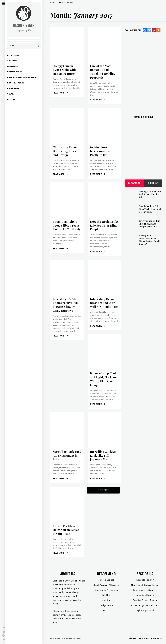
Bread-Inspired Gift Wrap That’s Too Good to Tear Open (150, 209)
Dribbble (106, 595)
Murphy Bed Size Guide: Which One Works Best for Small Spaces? (149, 240)
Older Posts (103, 490)
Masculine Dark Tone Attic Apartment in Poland (67, 455)
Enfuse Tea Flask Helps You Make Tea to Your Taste (66, 530)
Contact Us (144, 639)
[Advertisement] (144, 72)
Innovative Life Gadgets (145, 590)
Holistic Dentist (106, 580)
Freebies (15, 99)
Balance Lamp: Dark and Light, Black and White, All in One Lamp (104, 379)
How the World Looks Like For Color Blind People (104, 225)
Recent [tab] (153, 183)
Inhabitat (106, 600)
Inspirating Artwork (145, 610)
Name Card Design (145, 595)
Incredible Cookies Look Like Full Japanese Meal (103, 455)
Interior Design (19, 72)
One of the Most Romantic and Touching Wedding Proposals (103, 72)
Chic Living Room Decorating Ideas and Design (65, 151)
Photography (18, 88)
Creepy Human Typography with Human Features (64, 70)
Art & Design (17, 55)
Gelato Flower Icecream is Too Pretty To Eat (101, 151)
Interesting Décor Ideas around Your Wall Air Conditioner (104, 303)
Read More (60, 93)
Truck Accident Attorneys (106, 585)
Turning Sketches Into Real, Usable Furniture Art (150, 194)
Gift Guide (16, 61)
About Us (133, 639)
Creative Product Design (145, 600)
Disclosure (156, 639)
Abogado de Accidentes (106, 590)
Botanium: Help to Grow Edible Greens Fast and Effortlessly (67, 225)
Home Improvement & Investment (26, 77)
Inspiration (17, 66)
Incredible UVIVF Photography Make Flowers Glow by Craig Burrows (66, 305)
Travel (14, 94)
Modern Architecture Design (145, 585)
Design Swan (28, 25)
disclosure (67, 619)
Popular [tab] (134, 183)
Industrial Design (20, 83)
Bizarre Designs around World (145, 605)
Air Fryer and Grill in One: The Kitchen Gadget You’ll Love (149, 224)
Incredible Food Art (145, 580)
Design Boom (106, 605)
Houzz (106, 610)
